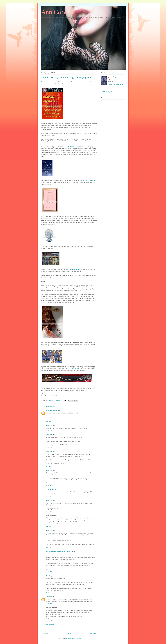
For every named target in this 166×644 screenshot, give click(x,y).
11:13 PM (49, 511)
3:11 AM (48, 526)
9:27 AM (48, 421)
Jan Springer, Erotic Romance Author (58, 551)
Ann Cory (54, 12)
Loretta (48, 597)
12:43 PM (49, 572)
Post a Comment (49, 625)
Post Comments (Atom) (73, 638)
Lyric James (50, 489)
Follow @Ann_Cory (107, 92)
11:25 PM (49, 604)
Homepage (74, 369)
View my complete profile (115, 84)
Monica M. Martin (52, 410)
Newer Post (46, 633)
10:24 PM (49, 496)
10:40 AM (49, 448)
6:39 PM (48, 485)
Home (70, 633)
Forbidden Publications (89, 180)
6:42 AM (48, 547)
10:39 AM (49, 431)
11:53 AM (49, 621)
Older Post (92, 633)
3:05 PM (48, 593)
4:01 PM (48, 466)
